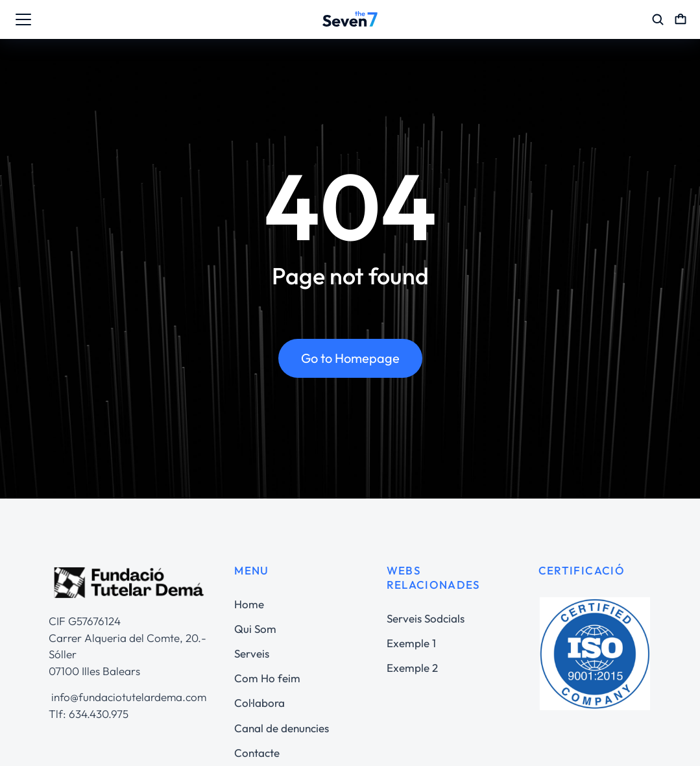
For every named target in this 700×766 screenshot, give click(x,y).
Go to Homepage (350, 359)
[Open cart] (681, 19)
